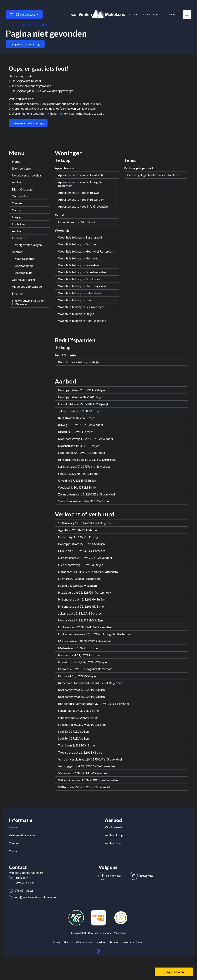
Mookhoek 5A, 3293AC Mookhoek (82, 453)
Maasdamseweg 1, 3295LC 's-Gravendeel (85, 439)
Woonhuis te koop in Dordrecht (79, 244)
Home (16, 161)
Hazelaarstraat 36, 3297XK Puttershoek (85, 592)
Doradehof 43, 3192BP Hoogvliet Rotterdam (88, 572)
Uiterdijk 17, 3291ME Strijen (77, 480)
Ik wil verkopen (22, 168)
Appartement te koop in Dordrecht (81, 175)
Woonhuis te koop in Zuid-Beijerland (82, 321)
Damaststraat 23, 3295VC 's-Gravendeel (85, 558)
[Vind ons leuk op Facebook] (113, 876)
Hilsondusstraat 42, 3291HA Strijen (82, 599)
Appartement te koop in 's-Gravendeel (83, 206)
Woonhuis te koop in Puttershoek (80, 293)
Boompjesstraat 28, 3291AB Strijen (81, 390)
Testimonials (20, 196)
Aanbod (17, 182)
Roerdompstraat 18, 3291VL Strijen (81, 697)
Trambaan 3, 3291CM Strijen (77, 745)
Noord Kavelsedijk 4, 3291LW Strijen (82, 662)
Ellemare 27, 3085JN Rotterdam (79, 579)
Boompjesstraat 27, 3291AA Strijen (81, 544)
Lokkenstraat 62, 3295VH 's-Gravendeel (85, 627)
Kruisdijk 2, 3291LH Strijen (76, 432)
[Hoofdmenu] (187, 14)
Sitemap (17, 293)
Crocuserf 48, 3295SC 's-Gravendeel (82, 551)
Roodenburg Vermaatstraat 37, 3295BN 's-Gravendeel (94, 704)
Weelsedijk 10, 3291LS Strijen (78, 487)
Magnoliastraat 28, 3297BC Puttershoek (85, 641)
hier (61, 113)
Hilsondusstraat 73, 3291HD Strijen (82, 606)
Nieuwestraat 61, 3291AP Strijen (80, 655)
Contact (17, 210)
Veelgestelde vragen (28, 245)
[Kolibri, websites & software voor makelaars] (99, 951)
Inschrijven (19, 224)
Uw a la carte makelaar (27, 175)
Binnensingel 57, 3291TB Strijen (79, 537)
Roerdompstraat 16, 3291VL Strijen (81, 690)
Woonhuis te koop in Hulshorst (78, 258)
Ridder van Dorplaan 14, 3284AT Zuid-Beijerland (90, 683)
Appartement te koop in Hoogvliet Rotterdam (81, 184)
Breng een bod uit (174, 972)
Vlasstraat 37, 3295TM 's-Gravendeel (83, 773)
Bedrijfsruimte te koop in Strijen (79, 362)
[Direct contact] (24, 14)
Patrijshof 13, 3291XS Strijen (77, 676)
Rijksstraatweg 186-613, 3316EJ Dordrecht (87, 459)
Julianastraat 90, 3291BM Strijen (80, 411)
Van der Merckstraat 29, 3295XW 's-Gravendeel (90, 759)
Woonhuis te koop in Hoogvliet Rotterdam (86, 251)
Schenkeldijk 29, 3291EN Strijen (79, 710)
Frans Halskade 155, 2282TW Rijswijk (83, 404)
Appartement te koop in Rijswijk (79, 193)
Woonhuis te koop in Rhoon (76, 300)
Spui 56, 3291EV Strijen (73, 738)
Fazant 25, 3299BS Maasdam (77, 585)
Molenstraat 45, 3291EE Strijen (79, 446)
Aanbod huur (23, 273)
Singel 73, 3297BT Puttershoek (79, 473)
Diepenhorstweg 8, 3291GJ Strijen (81, 565)
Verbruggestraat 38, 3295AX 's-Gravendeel (87, 766)
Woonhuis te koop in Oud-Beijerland (82, 286)
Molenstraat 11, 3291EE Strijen (79, 648)
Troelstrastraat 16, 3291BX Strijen (81, 752)
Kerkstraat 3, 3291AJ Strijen (77, 418)
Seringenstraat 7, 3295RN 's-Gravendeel (85, 466)
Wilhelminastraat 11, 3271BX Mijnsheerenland (89, 780)
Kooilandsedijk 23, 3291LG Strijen (80, 620)
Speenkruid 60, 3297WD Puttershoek (83, 724)
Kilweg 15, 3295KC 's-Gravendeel (80, 425)
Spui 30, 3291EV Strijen (73, 731)
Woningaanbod (25, 259)
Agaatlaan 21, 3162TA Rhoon (77, 530)
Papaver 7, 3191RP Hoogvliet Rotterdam (85, 669)
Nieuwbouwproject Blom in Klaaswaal (29, 302)
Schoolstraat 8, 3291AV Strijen (78, 718)
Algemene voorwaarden (28, 286)
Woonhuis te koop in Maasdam (78, 265)
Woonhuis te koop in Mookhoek (79, 279)
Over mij (18, 203)
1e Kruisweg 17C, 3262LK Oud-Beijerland (86, 523)
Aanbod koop (24, 266)
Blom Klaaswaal (23, 189)
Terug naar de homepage (25, 44)
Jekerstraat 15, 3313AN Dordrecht (81, 613)
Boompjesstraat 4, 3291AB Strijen (81, 397)
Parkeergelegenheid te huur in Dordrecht (154, 175)
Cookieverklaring (23, 280)
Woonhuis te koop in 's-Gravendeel (81, 307)
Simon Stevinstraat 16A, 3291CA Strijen (84, 501)
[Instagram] (144, 876)
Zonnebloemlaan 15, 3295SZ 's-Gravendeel (86, 494)
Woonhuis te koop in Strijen (76, 314)
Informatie (19, 238)
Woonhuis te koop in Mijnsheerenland (83, 272)
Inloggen (18, 217)
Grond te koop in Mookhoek (77, 222)
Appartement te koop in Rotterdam (81, 199)
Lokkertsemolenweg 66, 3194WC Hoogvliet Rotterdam (95, 634)
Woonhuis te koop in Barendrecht (80, 237)
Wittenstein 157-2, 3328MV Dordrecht (84, 787)
